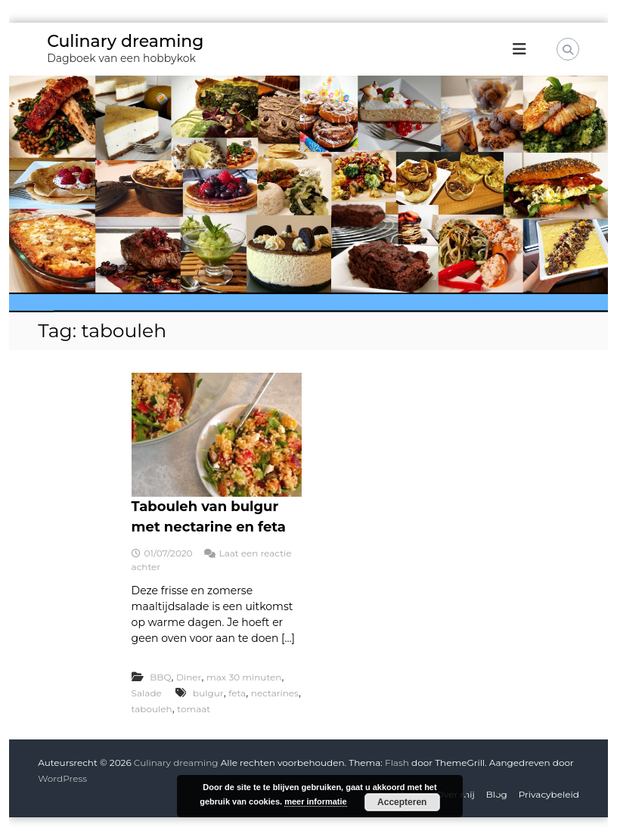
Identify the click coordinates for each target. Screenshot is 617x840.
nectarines (275, 693)
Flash (397, 763)
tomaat (194, 709)
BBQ (160, 677)
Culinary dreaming (125, 41)
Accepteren (402, 802)
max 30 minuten (244, 677)
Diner (189, 677)
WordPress (62, 778)
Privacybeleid (549, 794)
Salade (147, 693)
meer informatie (316, 801)
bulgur (208, 693)
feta (237, 693)
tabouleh (152, 709)
